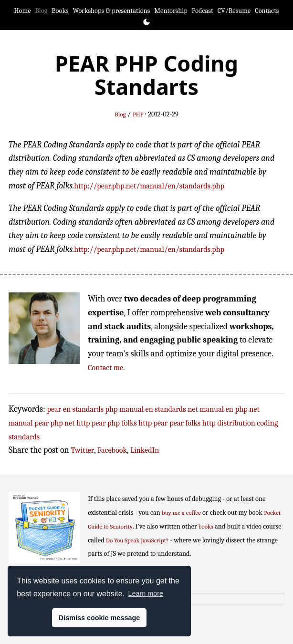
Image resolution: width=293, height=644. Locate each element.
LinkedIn (145, 450)
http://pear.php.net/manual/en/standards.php (149, 186)
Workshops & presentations (112, 11)
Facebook (112, 450)
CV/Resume (234, 11)
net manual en (211, 409)
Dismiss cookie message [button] (99, 618)
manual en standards (152, 409)
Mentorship (171, 11)
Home (23, 11)
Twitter (83, 450)
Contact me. (106, 368)
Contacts (267, 11)
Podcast (203, 11)
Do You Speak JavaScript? (137, 540)
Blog (42, 11)
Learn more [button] (146, 593)
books (206, 526)
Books (60, 11)
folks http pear (145, 423)
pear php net (55, 423)
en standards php (90, 409)
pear (54, 409)
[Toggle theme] (146, 22)
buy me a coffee (181, 513)
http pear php (98, 423)
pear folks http (192, 423)
